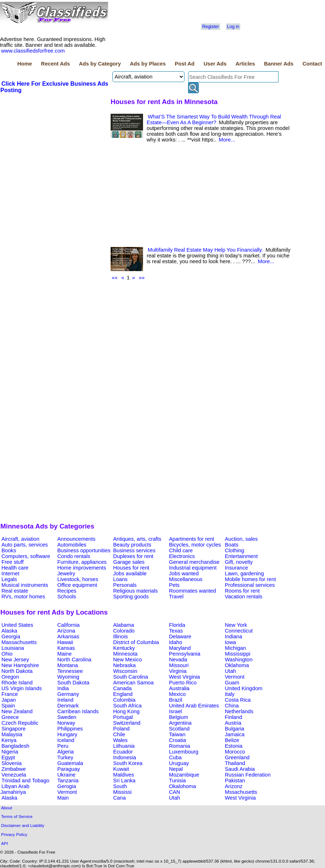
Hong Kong (126, 711)
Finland (233, 717)
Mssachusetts (241, 792)
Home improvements (82, 568)
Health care (15, 568)
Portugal (123, 717)
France (10, 694)
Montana (68, 665)
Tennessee (70, 671)
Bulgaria (235, 729)
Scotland (179, 729)
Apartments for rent (192, 539)
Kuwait (121, 769)
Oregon (10, 677)
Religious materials (135, 591)
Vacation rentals (244, 597)
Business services (134, 550)
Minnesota (125, 654)
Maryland (180, 648)
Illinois (121, 637)
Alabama (124, 625)
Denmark (68, 706)
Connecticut (239, 631)
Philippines (70, 729)
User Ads (215, 64)
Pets (174, 585)
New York (236, 625)
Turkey (65, 757)
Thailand (235, 763)
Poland (121, 729)
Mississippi (238, 654)
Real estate (15, 591)
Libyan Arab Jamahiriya (15, 789)
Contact (312, 64)
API (5, 843)
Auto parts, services (25, 545)
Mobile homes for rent (250, 579)
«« (115, 278)
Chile (119, 734)
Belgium (179, 717)
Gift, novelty (239, 562)
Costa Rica (238, 700)
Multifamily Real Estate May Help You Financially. (205, 250)
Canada (122, 688)
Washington (239, 660)
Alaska (9, 631)
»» (142, 278)
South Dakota (73, 683)
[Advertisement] (54, 148)
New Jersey (15, 660)
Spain (8, 706)
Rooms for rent (242, 591)
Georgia (11, 637)
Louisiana (13, 648)
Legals (9, 579)
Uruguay (179, 763)
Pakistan (235, 781)
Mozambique (184, 775)
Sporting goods (131, 597)
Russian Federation (248, 775)
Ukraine (66, 775)
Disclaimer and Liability (23, 825)
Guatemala (70, 763)
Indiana (233, 637)
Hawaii (65, 642)
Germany (68, 694)
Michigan (235, 648)
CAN (175, 792)
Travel (176, 597)
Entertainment (241, 556)
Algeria (66, 752)
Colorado (124, 631)
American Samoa (133, 683)
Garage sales (129, 562)
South (120, 786)
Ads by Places (148, 64)
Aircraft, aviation (20, 539)
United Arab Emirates (194, 706)
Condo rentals (74, 556)
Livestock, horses (78, 579)
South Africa (127, 706)
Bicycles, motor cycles (195, 545)
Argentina (180, 723)
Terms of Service (17, 816)
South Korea (128, 763)
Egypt (8, 757)
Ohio (7, 654)
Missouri (179, 665)
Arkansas (68, 637)
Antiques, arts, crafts (137, 539)
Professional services (250, 585)
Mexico (177, 694)
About (7, 808)
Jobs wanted (184, 574)
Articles (245, 64)
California (68, 625)
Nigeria (10, 752)
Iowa (230, 642)
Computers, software (26, 556)
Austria (233, 723)
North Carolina (74, 660)
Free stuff (13, 562)
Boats (231, 545)
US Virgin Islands (22, 688)
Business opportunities (84, 550)
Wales (120, 740)
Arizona (66, 631)
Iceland (66, 740)
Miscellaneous (186, 579)
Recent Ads (55, 64)
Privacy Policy (14, 834)
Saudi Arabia (240, 769)
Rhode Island (17, 683)
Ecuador (123, 752)
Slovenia (12, 763)
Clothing (235, 550)
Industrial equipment (193, 568)
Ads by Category (100, 64)
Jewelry (66, 574)
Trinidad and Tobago (25, 781)
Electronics (182, 556)
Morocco (235, 752)
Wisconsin (125, 671)
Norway (66, 723)
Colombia (124, 700)
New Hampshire (20, 665)
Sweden (67, 717)
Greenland (237, 757)
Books (9, 550)
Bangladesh (15, 746)
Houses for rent (131, 568)
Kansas (66, 648)
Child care (181, 550)
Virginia (178, 671)
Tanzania (68, 781)
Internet (10, 574)
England (123, 694)
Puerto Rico (183, 683)
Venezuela (14, 775)
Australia (179, 688)
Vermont (235, 677)
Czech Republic (20, 723)
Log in (233, 27)
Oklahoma (237, 665)
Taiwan (177, 734)
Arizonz (234, 786)
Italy (230, 694)
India (63, 688)
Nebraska (124, 665)
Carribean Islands (78, 711)
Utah (230, 671)
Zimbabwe (14, 769)
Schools (67, 597)
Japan (9, 700)
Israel (175, 711)
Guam (232, 683)
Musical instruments (25, 585)
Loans (120, 579)
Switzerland (127, 723)
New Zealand (17, 711)
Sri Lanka (124, 781)
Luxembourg (184, 752)
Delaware (180, 637)
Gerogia (67, 786)
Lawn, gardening (244, 574)
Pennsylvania (185, 654)
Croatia (177, 740)
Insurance (236, 568)
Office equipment (77, 585)
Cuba (175, 757)
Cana (119, 798)
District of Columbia (136, 642)
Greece (10, 717)
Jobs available (130, 574)
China (232, 706)
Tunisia (177, 781)
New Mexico (128, 660)
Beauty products (132, 545)
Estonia (234, 746)
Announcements (76, 539)
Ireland (65, 700)
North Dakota (17, 671)
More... (227, 140)
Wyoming (68, 677)
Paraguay (69, 769)
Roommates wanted (192, 591)
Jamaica (235, 734)
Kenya (9, 740)
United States (17, 625)
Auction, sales (241, 539)
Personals (125, 585)
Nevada (178, 660)
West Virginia (184, 677)
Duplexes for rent (133, 556)
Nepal (176, 769)
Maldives (124, 775)
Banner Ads (279, 64)
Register (210, 27)
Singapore (14, 729)
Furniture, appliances (82, 562)
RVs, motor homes (23, 597)
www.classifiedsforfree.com (33, 51)
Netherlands (239, 711)
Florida (177, 625)
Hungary (67, 734)
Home (25, 64)
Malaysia (12, 734)
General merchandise (194, 562)
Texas (176, 631)
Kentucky (124, 648)
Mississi (122, 792)
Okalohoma (182, 786)
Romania (180, 746)
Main (63, 798)
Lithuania (124, 746)
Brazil (176, 700)
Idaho (176, 642)
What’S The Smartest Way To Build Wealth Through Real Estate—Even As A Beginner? (214, 120)
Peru (63, 746)
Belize (232, 740)
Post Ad (185, 64)
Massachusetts (19, 642)
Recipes (67, 591)
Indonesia (125, 757)
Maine (64, 654)
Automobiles (72, 545)
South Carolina (131, 677)
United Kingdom (244, 688)
